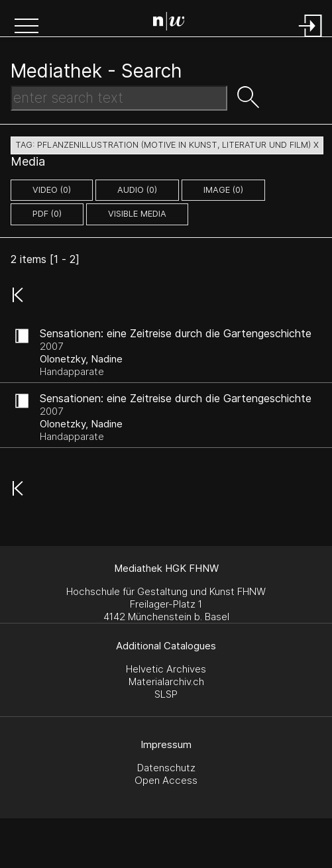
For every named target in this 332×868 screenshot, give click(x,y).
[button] (27, 27)
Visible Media (137, 214)
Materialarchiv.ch (166, 681)
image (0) (223, 190)
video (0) (52, 190)
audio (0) (137, 190)
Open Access (166, 780)
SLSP (166, 694)
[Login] (311, 38)
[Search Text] (119, 98)
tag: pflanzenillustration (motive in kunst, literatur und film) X (167, 145)
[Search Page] (169, 23)
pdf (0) (47, 214)
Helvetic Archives (166, 669)
